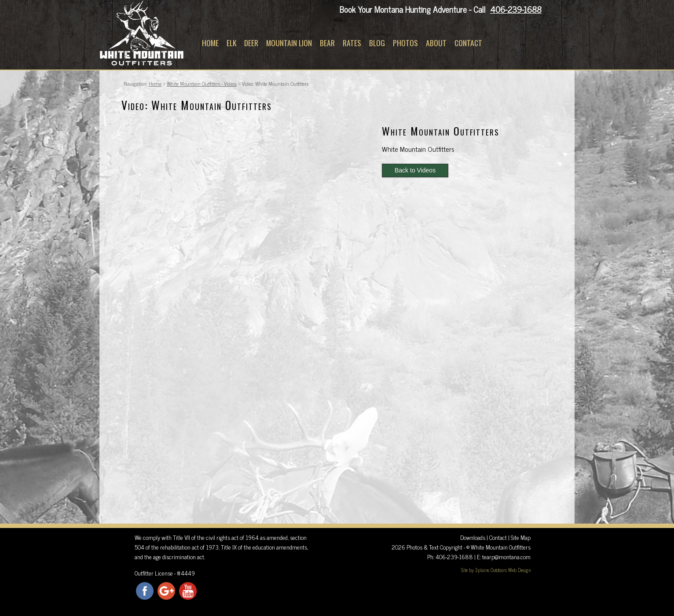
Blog (377, 43)
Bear (327, 43)
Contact (468, 43)
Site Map (521, 537)
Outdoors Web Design (511, 570)
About (436, 43)
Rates (352, 43)
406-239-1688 (516, 9)
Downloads (473, 537)
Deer (251, 43)
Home (210, 43)
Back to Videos (415, 170)
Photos (405, 43)
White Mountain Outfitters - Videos (202, 84)
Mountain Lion (289, 43)
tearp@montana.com (506, 557)
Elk (231, 43)
